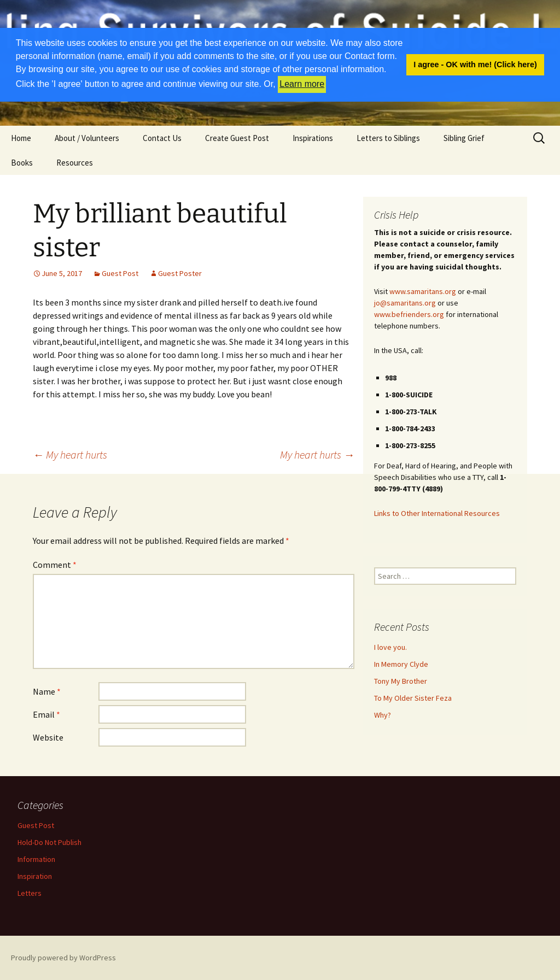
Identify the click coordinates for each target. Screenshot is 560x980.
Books (22, 163)
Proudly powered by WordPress (63, 958)
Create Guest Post (237, 138)
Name (47, 691)
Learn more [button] (302, 84)
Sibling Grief (464, 138)
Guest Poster (180, 273)
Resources (75, 163)
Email (46, 714)
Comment (55, 565)
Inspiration (35, 876)
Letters (30, 893)
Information (36, 859)
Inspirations (313, 138)
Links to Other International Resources (437, 513)
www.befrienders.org (409, 314)
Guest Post (120, 273)
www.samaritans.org (423, 291)
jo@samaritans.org (405, 303)
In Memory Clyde (401, 664)
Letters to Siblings (388, 138)
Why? (383, 715)
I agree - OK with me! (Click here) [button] (475, 64)
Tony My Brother (401, 681)
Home (21, 138)
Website (48, 737)
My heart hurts (70, 454)
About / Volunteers (87, 138)
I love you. (390, 647)
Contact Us (162, 138)
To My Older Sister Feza (413, 698)
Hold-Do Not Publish (49, 842)
